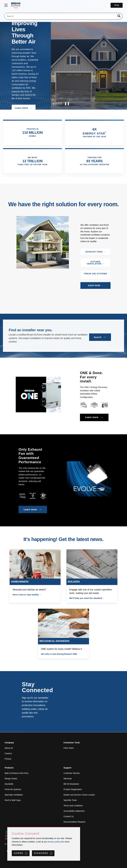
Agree (19, 853)
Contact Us (69, 816)
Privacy (8, 759)
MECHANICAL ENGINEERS (54, 641)
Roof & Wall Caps (13, 800)
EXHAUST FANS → (95, 252)
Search (100, 337)
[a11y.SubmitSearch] (119, 16)
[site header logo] (16, 5)
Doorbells (9, 784)
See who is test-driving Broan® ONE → (60, 654)
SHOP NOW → (95, 285)
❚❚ (67, 103)
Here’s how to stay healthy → (27, 595)
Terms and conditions (73, 806)
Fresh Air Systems (13, 789)
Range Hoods (11, 779)
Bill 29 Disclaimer (71, 784)
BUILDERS (74, 582)
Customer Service (72, 773)
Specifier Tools (70, 800)
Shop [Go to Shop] (117, 5)
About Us (9, 748)
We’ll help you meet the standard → (87, 598)
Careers (8, 753)
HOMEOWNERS (20, 582)
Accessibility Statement (74, 811)
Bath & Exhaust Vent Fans (17, 773)
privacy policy (54, 842)
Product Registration (73, 789)
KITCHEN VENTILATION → (95, 263)
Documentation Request (74, 822)
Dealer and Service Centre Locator (79, 795)
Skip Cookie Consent (8, 827)
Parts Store (69, 748)
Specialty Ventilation (14, 795)
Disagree (41, 853)
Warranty (68, 779)
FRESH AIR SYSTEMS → (95, 275)
